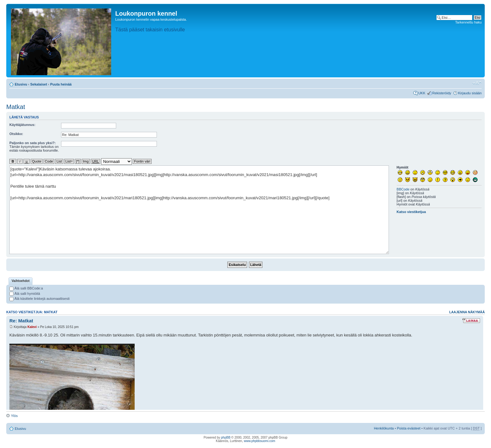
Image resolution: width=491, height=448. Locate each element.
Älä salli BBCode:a (26, 288)
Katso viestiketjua (411, 212)
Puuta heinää (61, 84)
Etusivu (21, 84)
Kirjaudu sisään (470, 93)
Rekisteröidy (442, 93)
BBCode (403, 189)
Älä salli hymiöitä (25, 294)
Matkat (16, 107)
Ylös (14, 416)
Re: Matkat (21, 321)
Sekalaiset (39, 84)
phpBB (226, 438)
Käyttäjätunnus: (22, 125)
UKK (422, 93)
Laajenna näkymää (467, 312)
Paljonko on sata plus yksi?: (33, 143)
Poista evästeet (408, 428)
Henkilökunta (384, 428)
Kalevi (32, 327)
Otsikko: (16, 134)
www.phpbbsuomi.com (260, 441)
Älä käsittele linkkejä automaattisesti (39, 299)
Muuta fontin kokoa (477, 83)
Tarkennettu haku (468, 22)
